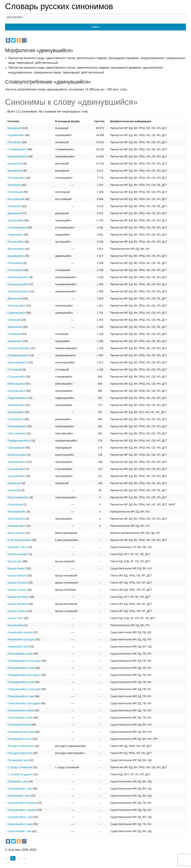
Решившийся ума (18, 760)
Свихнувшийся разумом (22, 803)
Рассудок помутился (20, 753)
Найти (95, 27)
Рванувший (14, 206)
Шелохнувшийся (17, 362)
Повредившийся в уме (21, 668)
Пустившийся (16, 242)
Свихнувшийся (16, 391)
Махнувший (15, 164)
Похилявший (15, 504)
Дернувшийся (16, 249)
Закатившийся (16, 405)
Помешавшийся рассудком (24, 703)
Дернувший (14, 213)
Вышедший (14, 128)
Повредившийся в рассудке (24, 661)
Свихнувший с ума (19, 796)
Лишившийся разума (20, 632)
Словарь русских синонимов (59, 6)
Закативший (15, 327)
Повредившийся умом (21, 682)
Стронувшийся (16, 469)
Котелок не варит (18, 554)
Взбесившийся (16, 384)
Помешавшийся (17, 426)
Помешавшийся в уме (21, 696)
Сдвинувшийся (17, 313)
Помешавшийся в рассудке (24, 689)
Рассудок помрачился (21, 746)
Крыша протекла (18, 604)
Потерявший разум (19, 725)
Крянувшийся (16, 625)
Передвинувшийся (19, 441)
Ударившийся (16, 256)
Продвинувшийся (18, 355)
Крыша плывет (16, 568)
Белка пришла (16, 533)
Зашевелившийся (18, 291)
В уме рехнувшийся (19, 540)
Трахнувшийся (16, 462)
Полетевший (15, 192)
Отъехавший (15, 270)
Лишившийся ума (18, 647)
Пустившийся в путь (20, 739)
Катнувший (14, 490)
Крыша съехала (17, 611)
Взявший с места (18, 547)
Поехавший (14, 142)
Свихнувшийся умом (20, 824)
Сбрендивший (16, 448)
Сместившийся (17, 433)
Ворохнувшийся (17, 455)
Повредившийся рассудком (24, 675)
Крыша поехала (17, 575)
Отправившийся (17, 149)
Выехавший (15, 171)
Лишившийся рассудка (21, 639)
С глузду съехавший (20, 767)
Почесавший (15, 263)
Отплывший (15, 370)
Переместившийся (19, 348)
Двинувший (14, 298)
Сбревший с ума (17, 781)
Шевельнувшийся (18, 277)
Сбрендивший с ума (20, 789)
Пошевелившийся (18, 284)
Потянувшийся (16, 178)
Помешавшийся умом (21, 710)
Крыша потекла (17, 590)
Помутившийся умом (20, 718)
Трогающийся (16, 412)
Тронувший (14, 185)
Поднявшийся (16, 135)
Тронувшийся (16, 220)
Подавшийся (15, 235)
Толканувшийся (17, 512)
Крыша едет (15, 561)
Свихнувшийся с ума (20, 817)
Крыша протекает (18, 597)
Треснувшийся (16, 476)
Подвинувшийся (17, 398)
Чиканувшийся (16, 526)
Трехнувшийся (16, 519)
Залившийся (15, 341)
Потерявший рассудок (21, 732)
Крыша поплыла (17, 583)
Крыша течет (15, 618)
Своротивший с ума (19, 831)
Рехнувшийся (16, 419)
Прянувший (14, 483)
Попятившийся (16, 306)
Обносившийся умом (20, 654)
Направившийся (17, 156)
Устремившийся (17, 227)
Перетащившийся (18, 497)
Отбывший (14, 320)
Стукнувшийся (16, 377)
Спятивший (14, 334)
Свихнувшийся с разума (22, 810)
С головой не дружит (20, 774)
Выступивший (16, 199)
